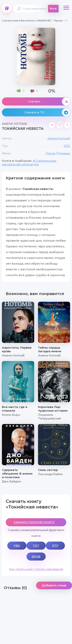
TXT (36, 546)
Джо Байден (12, 481)
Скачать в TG (47, 112)
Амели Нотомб (59, 138)
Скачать (49, 101)
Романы (64, 153)
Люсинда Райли (50, 474)
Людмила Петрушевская (49, 417)
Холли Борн (11, 415)
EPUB (36, 556)
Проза (50, 153)
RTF (55, 546)
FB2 (17, 546)
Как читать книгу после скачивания (36, 569)
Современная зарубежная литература (29, 163)
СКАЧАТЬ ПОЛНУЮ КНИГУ (34, 522)
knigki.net (7, 8)
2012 (67, 146)
